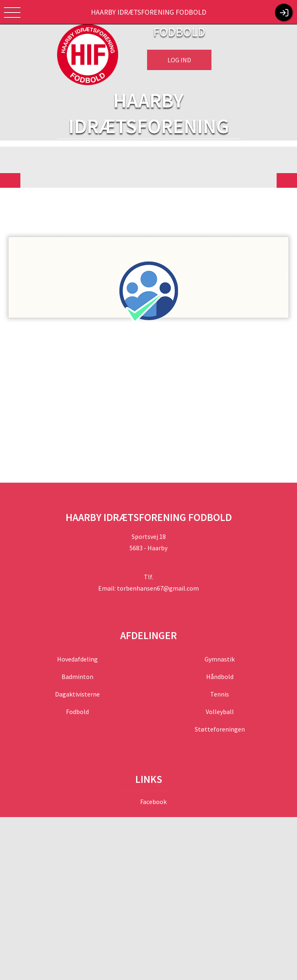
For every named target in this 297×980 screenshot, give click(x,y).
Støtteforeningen (220, 729)
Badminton (77, 677)
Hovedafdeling (77, 659)
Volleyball (220, 712)
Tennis (220, 694)
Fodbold (77, 712)
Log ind (179, 60)
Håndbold (220, 677)
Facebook (153, 802)
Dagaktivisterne (77, 694)
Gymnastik (220, 659)
